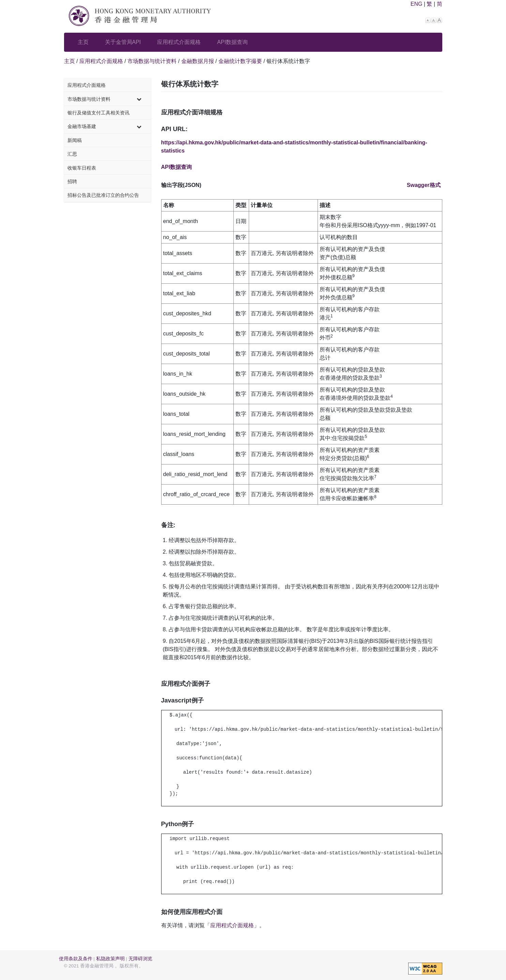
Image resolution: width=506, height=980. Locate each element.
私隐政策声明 (110, 959)
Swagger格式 (424, 185)
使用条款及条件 (76, 959)
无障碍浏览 (140, 959)
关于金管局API (123, 42)
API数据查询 (232, 42)
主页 (83, 42)
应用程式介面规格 (179, 42)
